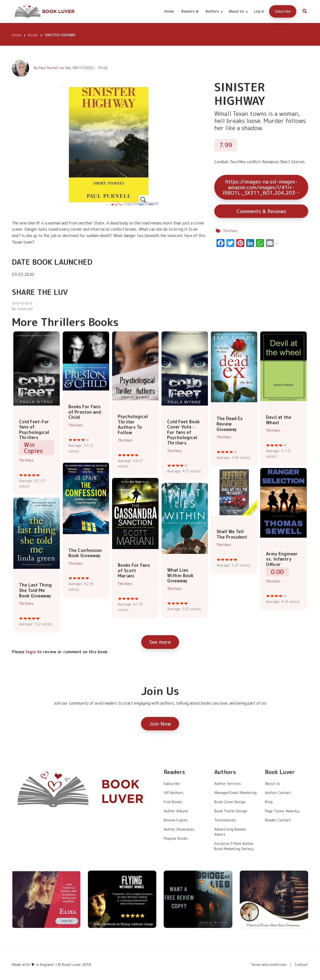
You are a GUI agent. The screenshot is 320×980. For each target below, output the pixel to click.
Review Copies (176, 820)
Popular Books (176, 838)
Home (169, 11)
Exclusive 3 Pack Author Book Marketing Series (235, 846)
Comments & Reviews (261, 211)
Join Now (160, 724)
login (31, 652)
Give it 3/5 (30, 475)
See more (160, 642)
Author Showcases (179, 829)
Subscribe (283, 11)
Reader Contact (278, 820)
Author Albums (176, 811)
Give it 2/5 (25, 475)
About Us (238, 16)
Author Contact (278, 793)
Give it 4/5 (34, 475)
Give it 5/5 (38, 475)
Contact (301, 965)
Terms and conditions (269, 965)
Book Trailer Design (231, 811)
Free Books (173, 802)
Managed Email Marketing (235, 793)
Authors (214, 16)
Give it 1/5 (21, 475)
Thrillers (230, 231)
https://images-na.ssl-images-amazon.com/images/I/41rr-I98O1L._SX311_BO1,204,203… (261, 187)
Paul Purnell (49, 68)
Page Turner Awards (283, 811)
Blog (269, 802)
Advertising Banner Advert (230, 832)
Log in (259, 11)
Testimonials (225, 820)
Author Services (228, 784)
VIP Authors (174, 793)
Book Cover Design (230, 802)
